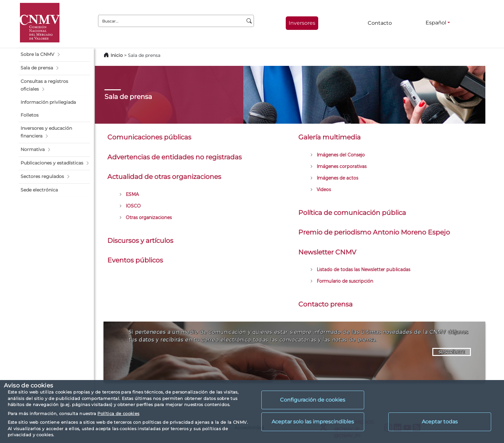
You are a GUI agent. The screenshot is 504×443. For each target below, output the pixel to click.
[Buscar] (249, 21)
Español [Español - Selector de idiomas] (436, 23)
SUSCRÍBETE (452, 352)
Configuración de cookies (313, 400)
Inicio (117, 55)
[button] (54, 55)
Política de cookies (118, 413)
